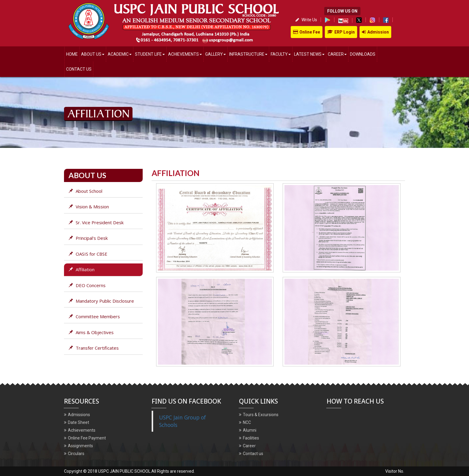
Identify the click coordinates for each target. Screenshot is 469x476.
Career (337, 54)
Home (72, 54)
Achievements (185, 54)
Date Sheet (77, 422)
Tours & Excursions (259, 415)
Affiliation (82, 269)
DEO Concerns (87, 285)
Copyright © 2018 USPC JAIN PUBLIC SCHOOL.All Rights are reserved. (129, 471)
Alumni (248, 430)
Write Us (306, 20)
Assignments (79, 446)
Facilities (249, 438)
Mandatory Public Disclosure (101, 301)
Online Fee (307, 32)
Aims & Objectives (91, 332)
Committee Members (94, 316)
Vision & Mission (89, 207)
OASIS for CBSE (88, 254)
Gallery (216, 54)
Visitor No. (395, 471)
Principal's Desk (88, 238)
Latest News (309, 54)
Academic (120, 54)
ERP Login (341, 32)
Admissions (77, 415)
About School (85, 191)
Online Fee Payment (85, 438)
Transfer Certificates (94, 348)
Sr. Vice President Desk (96, 222)
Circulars (74, 454)
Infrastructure (248, 54)
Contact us (251, 454)
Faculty (281, 54)
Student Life (150, 54)
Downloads (363, 54)
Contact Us (79, 69)
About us (94, 52)
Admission (375, 32)
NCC (245, 422)
